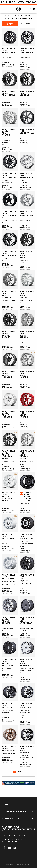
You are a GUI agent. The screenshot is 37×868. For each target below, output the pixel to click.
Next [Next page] (21, 772)
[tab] (18, 804)
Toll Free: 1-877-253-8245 (18, 2)
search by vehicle (10, 24)
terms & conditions (23, 865)
